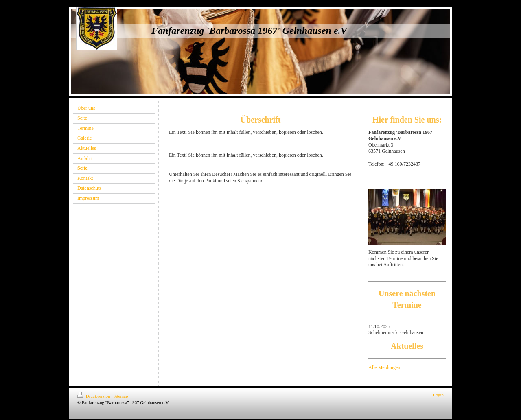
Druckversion (94, 396)
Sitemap (120, 396)
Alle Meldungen (384, 367)
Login (438, 395)
